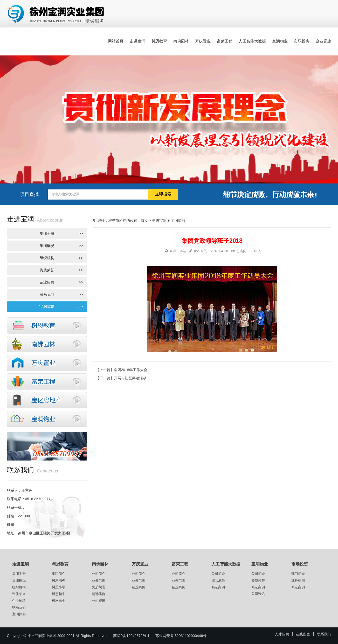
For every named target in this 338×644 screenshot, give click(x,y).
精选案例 (99, 594)
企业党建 (323, 41)
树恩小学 (59, 587)
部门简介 (298, 574)
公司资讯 (99, 601)
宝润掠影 (61, 307)
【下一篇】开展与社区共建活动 (121, 378)
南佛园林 (181, 41)
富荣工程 (225, 41)
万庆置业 (203, 41)
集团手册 (61, 233)
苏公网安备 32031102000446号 (181, 636)
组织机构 (61, 258)
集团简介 (59, 574)
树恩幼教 (59, 580)
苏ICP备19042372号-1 (131, 636)
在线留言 (303, 634)
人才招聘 (282, 634)
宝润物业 (280, 41)
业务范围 (99, 580)
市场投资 (302, 41)
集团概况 (61, 246)
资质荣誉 (61, 270)
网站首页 (116, 41)
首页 (144, 221)
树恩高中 (59, 601)
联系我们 (61, 294)
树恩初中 (59, 594)
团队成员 (218, 580)
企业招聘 (61, 282)
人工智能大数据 (252, 41)
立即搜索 (163, 194)
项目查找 (29, 194)
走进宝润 (137, 41)
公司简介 (99, 574)
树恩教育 (159, 41)
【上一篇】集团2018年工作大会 (122, 370)
